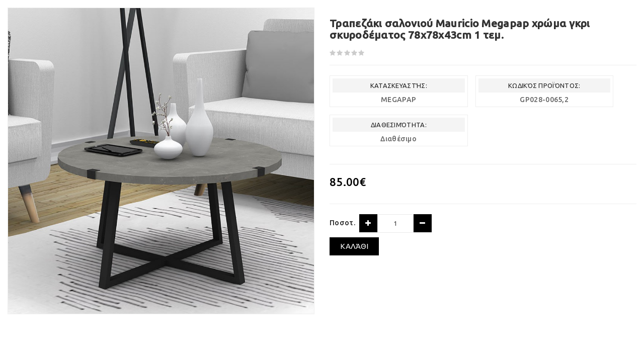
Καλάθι (354, 246)
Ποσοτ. (342, 223)
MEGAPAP (398, 100)
